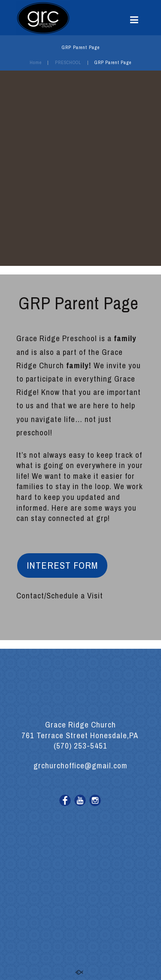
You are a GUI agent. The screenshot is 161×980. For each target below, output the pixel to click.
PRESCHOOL (68, 62)
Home (36, 62)
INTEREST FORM (62, 565)
